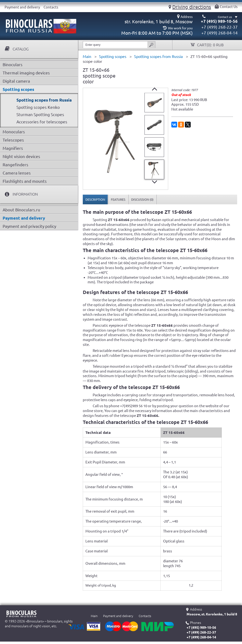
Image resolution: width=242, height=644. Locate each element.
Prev (155, 89)
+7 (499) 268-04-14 (219, 33)
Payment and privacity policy (29, 226)
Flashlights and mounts (25, 181)
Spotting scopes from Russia (44, 100)
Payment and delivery (22, 7)
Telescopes (13, 140)
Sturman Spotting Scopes (40, 115)
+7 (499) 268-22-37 (219, 27)
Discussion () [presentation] (142, 199)
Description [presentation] (95, 199)
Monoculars (14, 132)
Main (94, 616)
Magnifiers (13, 148)
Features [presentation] (118, 199)
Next (155, 182)
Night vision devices (21, 156)
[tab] (95, 199)
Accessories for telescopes (42, 122)
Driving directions (192, 7)
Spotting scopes (18, 89)
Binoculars (13, 65)
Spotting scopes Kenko (38, 107)
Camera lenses (17, 173)
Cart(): (210, 45)
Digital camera (16, 81)
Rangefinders (15, 165)
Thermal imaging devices (26, 73)
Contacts (51, 7)
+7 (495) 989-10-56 (219, 21)
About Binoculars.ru (21, 210)
